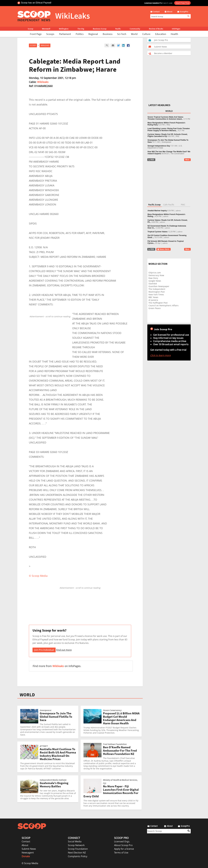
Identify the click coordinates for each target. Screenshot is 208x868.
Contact (26, 841)
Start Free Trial (182, 3)
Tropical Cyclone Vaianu (158, 232)
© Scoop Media (30, 863)
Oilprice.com (155, 273)
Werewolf (46, 29)
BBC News (153, 297)
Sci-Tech (122, 34)
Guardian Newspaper (159, 286)
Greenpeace (166, 142)
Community (135, 29)
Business (108, 34)
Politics (80, 34)
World (134, 34)
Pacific (118, 29)
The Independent (157, 289)
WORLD (27, 695)
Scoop (30, 29)
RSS (151, 160)
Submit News (29, 849)
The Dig (81, 29)
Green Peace (155, 308)
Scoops (50, 34)
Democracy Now (156, 275)
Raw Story (153, 278)
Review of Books (156, 29)
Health (174, 34)
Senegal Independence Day (159, 146)
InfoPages (176, 29)
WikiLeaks (45, 45)
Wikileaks (43, 82)
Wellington (64, 29)
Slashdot (153, 284)
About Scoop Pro (123, 845)
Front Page (36, 34)
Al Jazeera (153, 300)
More (187, 160)
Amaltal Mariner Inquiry (157, 211)
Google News (155, 281)
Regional (93, 34)
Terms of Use (121, 853)
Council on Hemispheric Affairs (164, 305)
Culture (146, 34)
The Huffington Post (158, 303)
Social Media (75, 841)
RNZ (168, 125)
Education (161, 34)
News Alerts (163, 249)
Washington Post (157, 292)
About (25, 845)
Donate (26, 856)
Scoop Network (76, 845)
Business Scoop (100, 29)
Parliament (65, 34)
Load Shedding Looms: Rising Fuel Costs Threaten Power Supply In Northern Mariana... (169, 130)
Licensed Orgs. (122, 841)
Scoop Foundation (78, 849)
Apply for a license (124, 849)
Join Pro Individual (44, 650)
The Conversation (177, 154)
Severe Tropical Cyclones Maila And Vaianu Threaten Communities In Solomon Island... (165, 118)
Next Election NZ (77, 853)
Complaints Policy (78, 856)
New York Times (156, 295)
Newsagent (28, 853)
